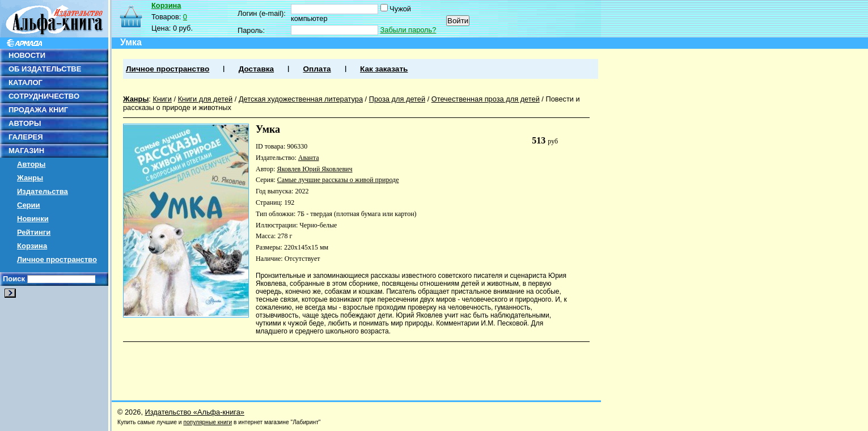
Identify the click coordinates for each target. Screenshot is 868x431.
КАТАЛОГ (26, 83)
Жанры (30, 178)
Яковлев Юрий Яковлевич (314, 169)
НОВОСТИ (27, 55)
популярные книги (208, 422)
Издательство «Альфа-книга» (195, 412)
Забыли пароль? (408, 30)
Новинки (33, 219)
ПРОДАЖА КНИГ (38, 110)
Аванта (309, 158)
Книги (162, 99)
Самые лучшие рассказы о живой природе (338, 180)
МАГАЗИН (26, 151)
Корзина (32, 246)
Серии (29, 205)
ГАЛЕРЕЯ (26, 137)
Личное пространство (57, 259)
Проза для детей (397, 99)
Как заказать (384, 69)
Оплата (317, 69)
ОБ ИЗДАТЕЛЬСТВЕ (45, 69)
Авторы (31, 164)
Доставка (256, 69)
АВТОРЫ (25, 123)
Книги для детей (206, 99)
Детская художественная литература (301, 99)
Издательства (43, 191)
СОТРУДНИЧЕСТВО (44, 96)
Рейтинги (34, 232)
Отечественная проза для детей (486, 99)
